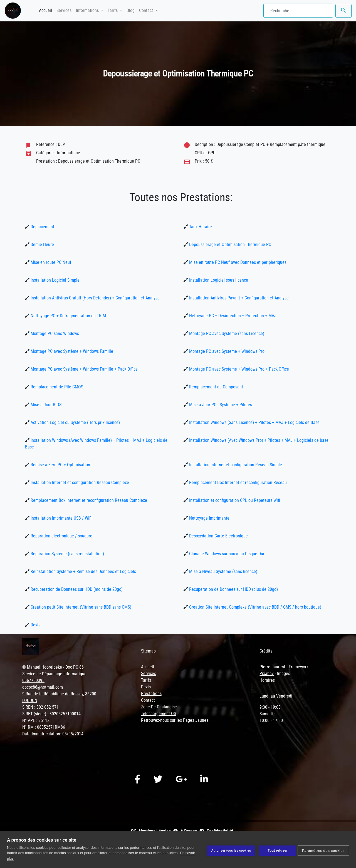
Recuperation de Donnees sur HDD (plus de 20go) (233, 589)
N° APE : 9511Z (36, 721)
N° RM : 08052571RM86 (44, 727)
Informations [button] (88, 10)
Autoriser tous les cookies (229, 849)
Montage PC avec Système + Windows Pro (226, 351)
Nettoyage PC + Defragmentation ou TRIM (68, 316)
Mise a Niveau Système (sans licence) (223, 571)
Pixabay (267, 674)
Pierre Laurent (273, 667)
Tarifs (146, 680)
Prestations (151, 694)
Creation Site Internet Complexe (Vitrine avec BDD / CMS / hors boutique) (255, 607)
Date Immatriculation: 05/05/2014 (53, 734)
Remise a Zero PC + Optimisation (60, 465)
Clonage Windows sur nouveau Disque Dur (226, 554)
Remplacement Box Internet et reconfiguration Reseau (237, 483)
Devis (146, 687)
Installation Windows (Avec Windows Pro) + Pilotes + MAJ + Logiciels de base (258, 440)
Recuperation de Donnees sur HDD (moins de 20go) (76, 589)
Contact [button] (147, 10)
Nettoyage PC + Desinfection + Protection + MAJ (232, 316)
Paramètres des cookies (323, 850)
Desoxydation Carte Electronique (218, 536)
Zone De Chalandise (159, 707)
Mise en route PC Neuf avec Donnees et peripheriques (237, 262)
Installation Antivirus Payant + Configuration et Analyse (238, 298)
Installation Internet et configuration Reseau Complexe (79, 483)
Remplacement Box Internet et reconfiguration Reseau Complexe (88, 500)
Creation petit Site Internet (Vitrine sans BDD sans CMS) (80, 607)
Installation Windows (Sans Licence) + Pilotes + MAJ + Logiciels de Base (254, 422)
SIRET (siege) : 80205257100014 (51, 714)
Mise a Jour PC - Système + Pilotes (220, 405)
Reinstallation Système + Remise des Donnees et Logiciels (83, 571)
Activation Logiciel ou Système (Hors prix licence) (75, 422)
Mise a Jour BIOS (45, 405)
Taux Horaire (200, 227)
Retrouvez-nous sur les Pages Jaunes (175, 720)
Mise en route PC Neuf (50, 262)
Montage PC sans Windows (54, 333)
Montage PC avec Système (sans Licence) (226, 333)
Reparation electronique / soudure (61, 536)
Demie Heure (42, 245)
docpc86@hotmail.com (43, 687)
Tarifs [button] (113, 10)
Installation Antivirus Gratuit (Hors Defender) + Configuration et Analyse (95, 298)
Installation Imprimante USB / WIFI (61, 518)
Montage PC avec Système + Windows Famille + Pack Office (84, 369)
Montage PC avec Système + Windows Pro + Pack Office (238, 369)
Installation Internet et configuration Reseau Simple (235, 465)
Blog (131, 10)
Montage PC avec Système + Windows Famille (71, 351)
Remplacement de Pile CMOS (56, 387)
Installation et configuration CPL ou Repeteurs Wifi (234, 500)
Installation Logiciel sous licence (218, 280)
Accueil (47, 10)
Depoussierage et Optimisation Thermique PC (230, 245)
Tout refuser (275, 849)
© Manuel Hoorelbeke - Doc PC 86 (53, 667)
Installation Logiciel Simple (55, 280)
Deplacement (42, 227)
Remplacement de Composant (216, 387)
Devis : (36, 625)
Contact (148, 700)
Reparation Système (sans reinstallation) (67, 554)
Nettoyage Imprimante (209, 518)
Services (64, 10)
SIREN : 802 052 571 (40, 707)
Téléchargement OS (159, 714)
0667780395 (33, 680)
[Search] (298, 11)
